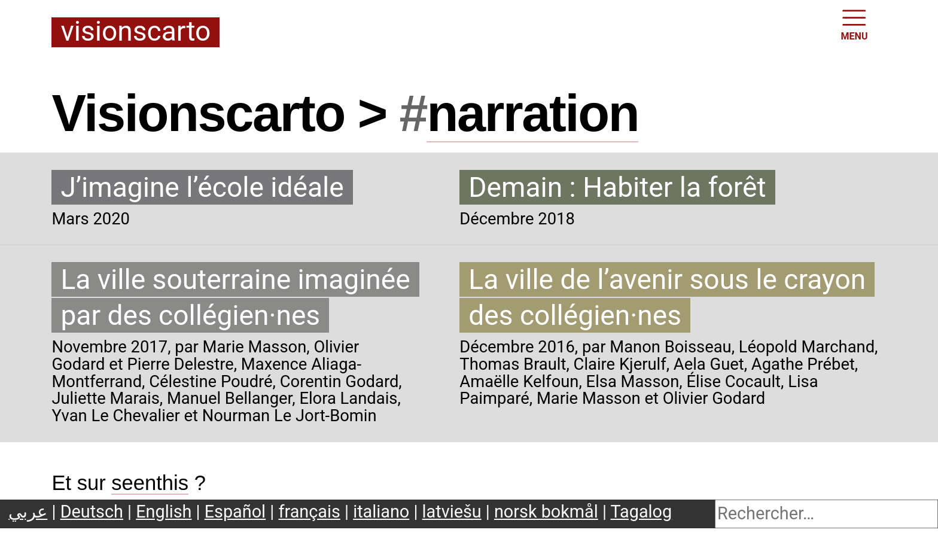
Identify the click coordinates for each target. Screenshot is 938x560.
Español (235, 512)
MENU (855, 24)
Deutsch (92, 512)
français (309, 512)
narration (532, 113)
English (164, 512)
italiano (381, 512)
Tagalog (642, 512)
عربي (28, 512)
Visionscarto (135, 32)
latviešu (452, 512)
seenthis (150, 483)
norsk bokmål (546, 512)
